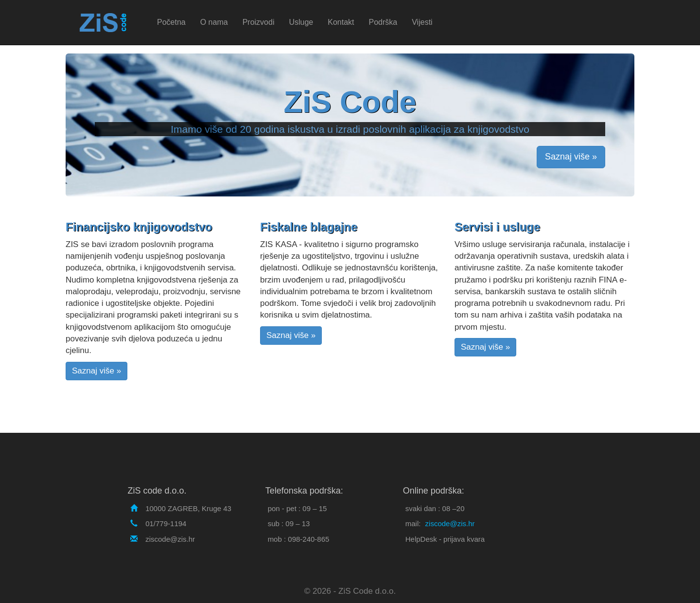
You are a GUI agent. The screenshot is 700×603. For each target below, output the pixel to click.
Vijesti (422, 22)
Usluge (301, 22)
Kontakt (341, 22)
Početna (171, 22)
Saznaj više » (571, 157)
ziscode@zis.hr (450, 523)
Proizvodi (259, 22)
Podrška (383, 22)
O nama (214, 22)
